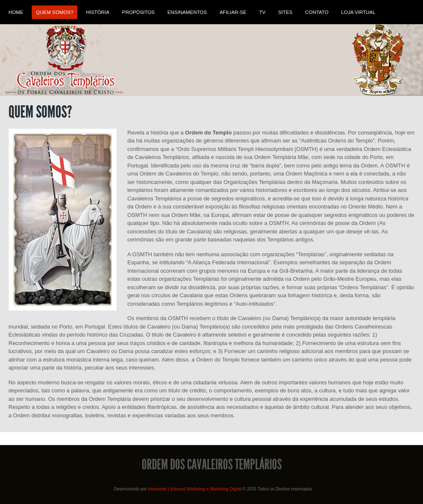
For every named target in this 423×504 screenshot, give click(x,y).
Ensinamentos (187, 12)
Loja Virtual (358, 12)
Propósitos (139, 12)
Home (16, 12)
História (98, 12)
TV (262, 12)
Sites (286, 12)
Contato (317, 12)
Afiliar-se (233, 12)
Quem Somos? (55, 12)
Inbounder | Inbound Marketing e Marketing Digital (195, 489)
